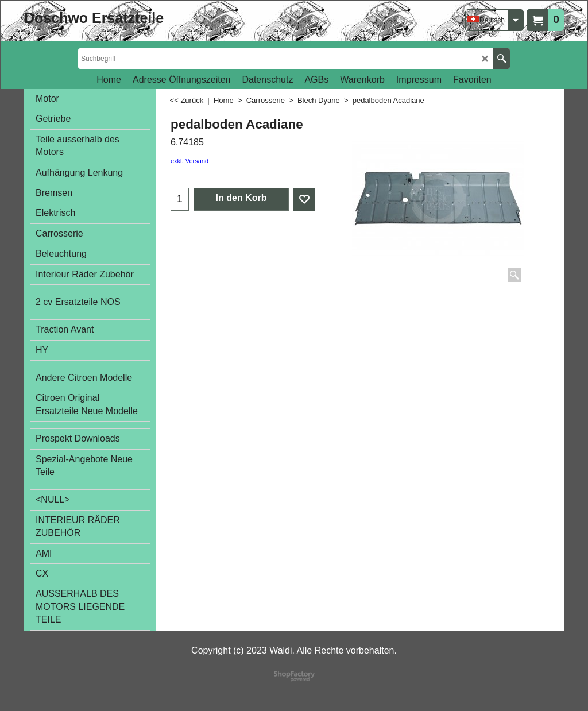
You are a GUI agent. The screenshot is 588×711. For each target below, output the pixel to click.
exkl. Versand (189, 161)
